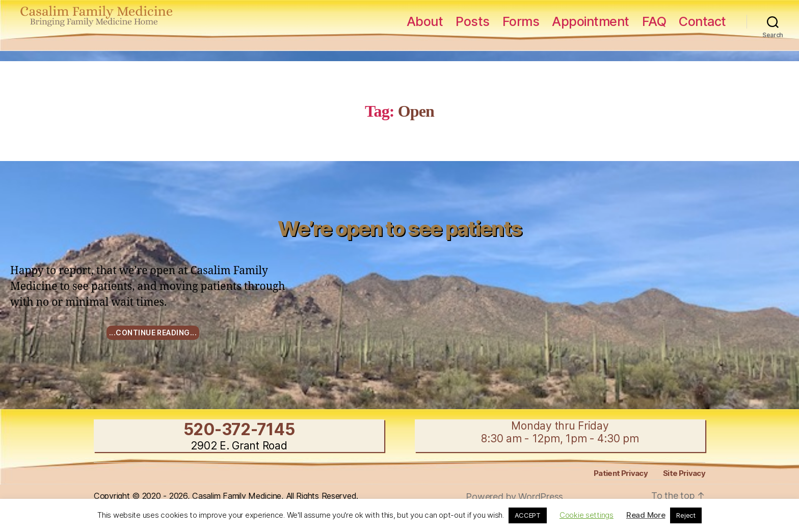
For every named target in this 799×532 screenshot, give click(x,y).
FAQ (654, 21)
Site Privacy (684, 473)
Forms (521, 21)
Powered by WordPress (514, 497)
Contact (702, 21)
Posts (473, 21)
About (425, 21)
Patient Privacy (621, 473)
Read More (646, 515)
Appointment (591, 21)
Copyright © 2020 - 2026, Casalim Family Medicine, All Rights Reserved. (226, 496)
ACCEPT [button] (528, 515)
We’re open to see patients (400, 229)
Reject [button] (686, 515)
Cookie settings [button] (587, 515)
